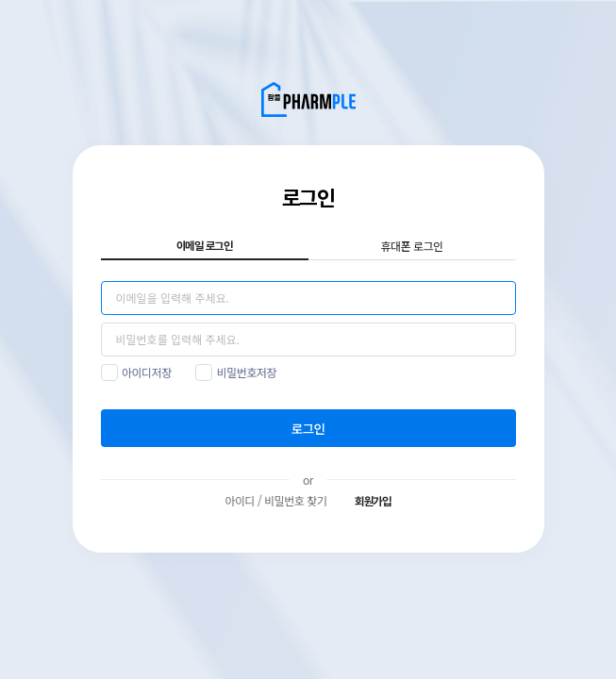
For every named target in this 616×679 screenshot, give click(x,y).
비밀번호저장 (247, 372)
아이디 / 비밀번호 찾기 (275, 500)
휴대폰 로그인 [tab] (411, 246)
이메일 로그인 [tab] (205, 246)
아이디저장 (147, 372)
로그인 (308, 428)
